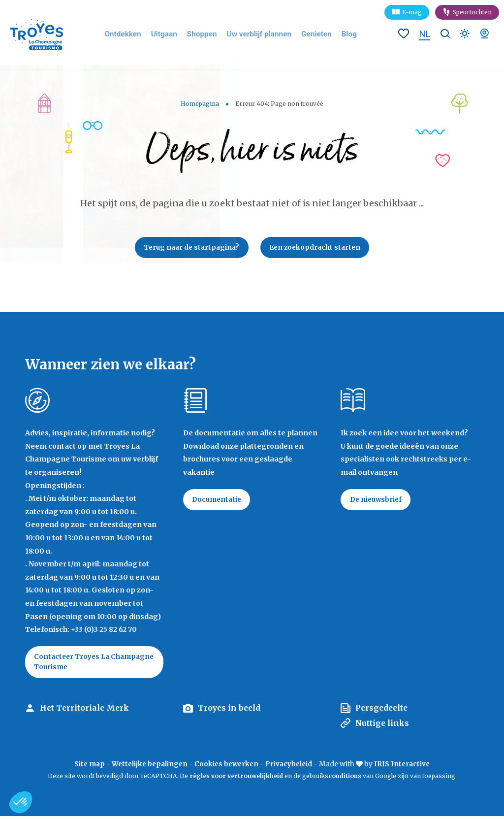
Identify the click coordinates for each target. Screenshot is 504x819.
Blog (344, 34)
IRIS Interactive (406, 767)
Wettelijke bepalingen (148, 767)
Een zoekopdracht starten (318, 248)
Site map (85, 767)
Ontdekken (133, 34)
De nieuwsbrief (378, 501)
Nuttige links (383, 726)
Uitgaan (172, 34)
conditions (346, 778)
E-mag (412, 12)
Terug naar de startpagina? (189, 248)
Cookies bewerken (227, 767)
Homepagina (200, 104)
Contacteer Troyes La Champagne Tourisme (76, 664)
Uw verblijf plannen (260, 34)
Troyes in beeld (230, 711)
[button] (21, 802)
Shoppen (207, 34)
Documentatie (219, 501)
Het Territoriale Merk (86, 711)
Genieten (313, 34)
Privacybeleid (291, 767)
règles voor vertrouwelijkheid (236, 778)
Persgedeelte (383, 711)
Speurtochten (472, 12)
